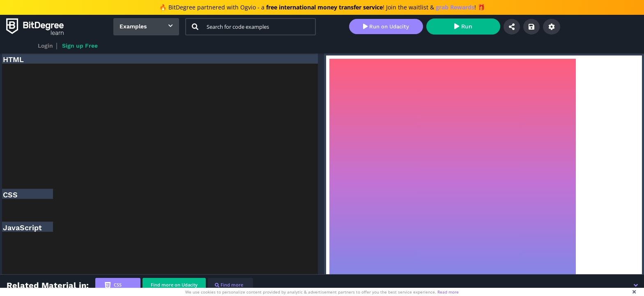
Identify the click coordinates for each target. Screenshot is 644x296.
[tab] (118, 285)
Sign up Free (80, 46)
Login (45, 46)
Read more (448, 292)
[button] (636, 285)
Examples (133, 26)
